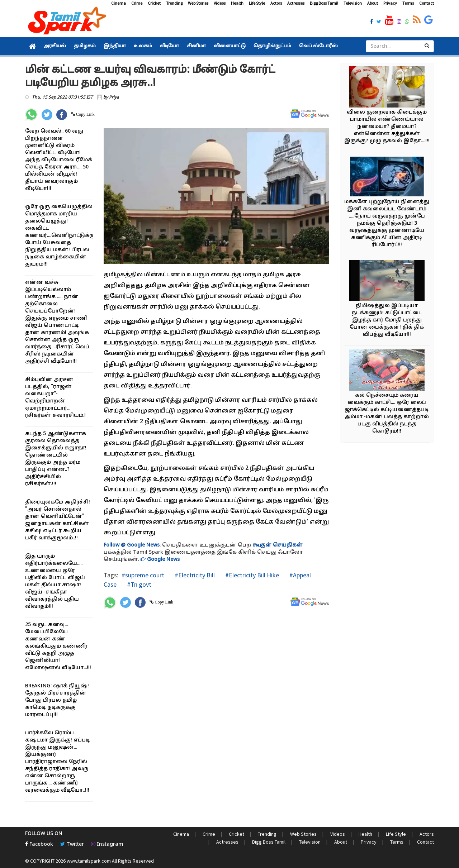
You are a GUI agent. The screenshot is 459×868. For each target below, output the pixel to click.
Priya (114, 97)
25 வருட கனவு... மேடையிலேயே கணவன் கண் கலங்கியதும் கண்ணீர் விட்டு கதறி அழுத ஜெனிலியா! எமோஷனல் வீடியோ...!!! (58, 646)
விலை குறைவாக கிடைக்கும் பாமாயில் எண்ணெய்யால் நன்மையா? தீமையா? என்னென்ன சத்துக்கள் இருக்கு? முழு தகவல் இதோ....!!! (387, 127)
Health (237, 3)
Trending (174, 3)
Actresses (296, 3)
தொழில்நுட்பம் (272, 46)
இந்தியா (115, 46)
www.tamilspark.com (89, 861)
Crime (137, 3)
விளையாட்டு (230, 46)
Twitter (72, 845)
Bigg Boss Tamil (324, 3)
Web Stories (198, 3)
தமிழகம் (85, 46)
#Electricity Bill (194, 575)
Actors (276, 3)
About (373, 3)
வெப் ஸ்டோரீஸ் (318, 46)
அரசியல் (55, 46)
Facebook (39, 845)
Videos (220, 3)
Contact (427, 3)
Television (353, 3)
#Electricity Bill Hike (251, 575)
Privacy (390, 3)
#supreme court (143, 575)
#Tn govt (138, 584)
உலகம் (143, 46)
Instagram (107, 845)
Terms (408, 3)
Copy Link (85, 114)
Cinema (119, 3)
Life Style (257, 3)
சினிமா (196, 46)
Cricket (154, 3)
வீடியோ (169, 46)
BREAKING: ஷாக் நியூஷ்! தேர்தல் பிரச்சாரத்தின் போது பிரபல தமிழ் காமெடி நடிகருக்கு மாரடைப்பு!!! (57, 700)
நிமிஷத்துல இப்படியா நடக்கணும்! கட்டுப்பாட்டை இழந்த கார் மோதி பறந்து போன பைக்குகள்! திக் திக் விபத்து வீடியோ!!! (387, 320)
